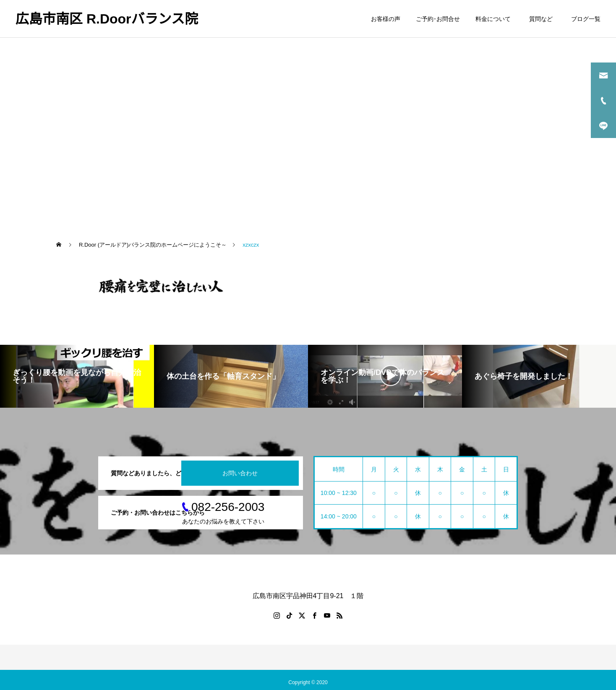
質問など (542, 19)
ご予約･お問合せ (438, 19)
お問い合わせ (240, 473)
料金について (493, 19)
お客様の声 (386, 19)
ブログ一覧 (586, 19)
